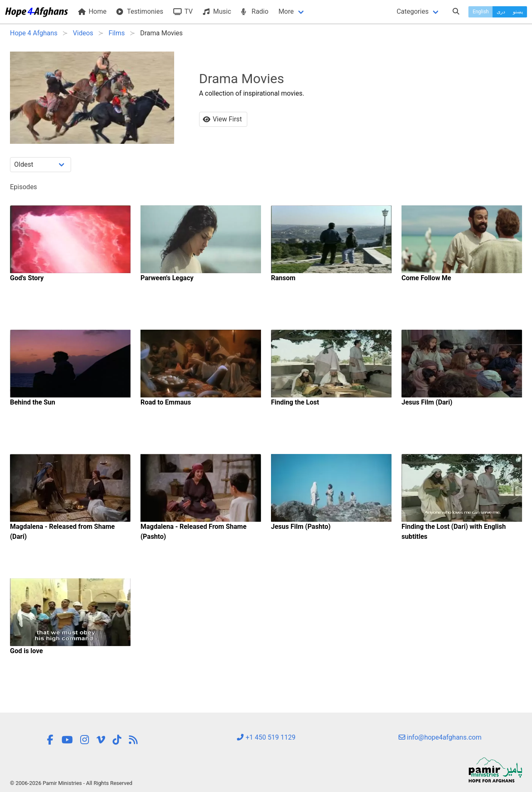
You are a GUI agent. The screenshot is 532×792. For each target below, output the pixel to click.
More (286, 11)
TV (183, 11)
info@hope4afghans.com (440, 737)
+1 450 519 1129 (266, 737)
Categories (413, 11)
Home (92, 11)
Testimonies (140, 11)
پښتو (518, 12)
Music (217, 11)
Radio (255, 11)
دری (501, 12)
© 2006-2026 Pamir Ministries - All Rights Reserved (71, 783)
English (481, 12)
